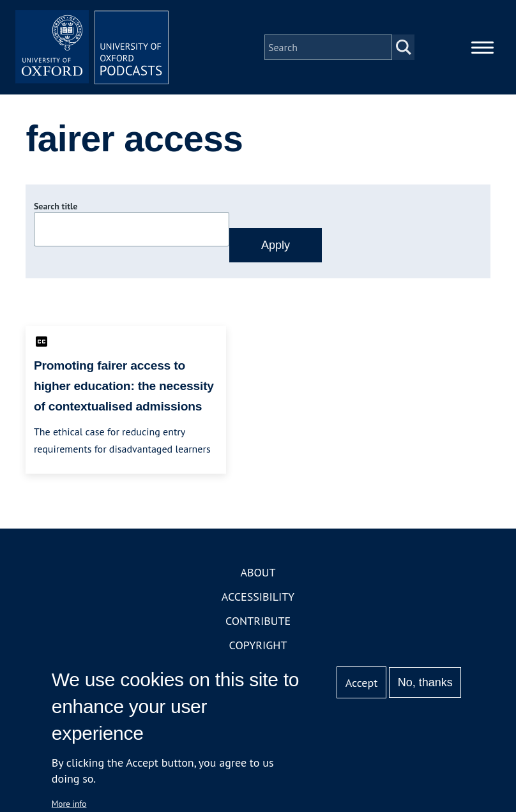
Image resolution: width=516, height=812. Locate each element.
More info (69, 804)
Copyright (258, 645)
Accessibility (258, 597)
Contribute (258, 621)
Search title (56, 206)
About (258, 572)
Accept (362, 683)
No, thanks (425, 682)
